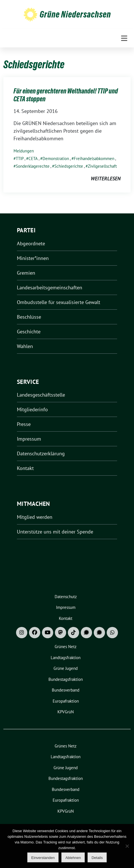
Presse (24, 424)
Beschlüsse (29, 317)
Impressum (29, 439)
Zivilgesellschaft (102, 166)
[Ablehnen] (127, 846)
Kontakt (25, 468)
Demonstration (56, 158)
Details (97, 858)
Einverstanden (43, 858)
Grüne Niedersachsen (75, 14)
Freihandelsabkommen (94, 158)
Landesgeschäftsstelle (41, 395)
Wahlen (25, 346)
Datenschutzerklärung (41, 453)
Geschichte (29, 332)
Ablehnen (73, 858)
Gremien (26, 273)
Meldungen (24, 151)
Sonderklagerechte (33, 166)
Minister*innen (33, 258)
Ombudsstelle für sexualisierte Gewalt (59, 302)
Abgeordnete (31, 243)
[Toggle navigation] (124, 38)
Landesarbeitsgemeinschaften (50, 287)
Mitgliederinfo (32, 409)
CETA (33, 158)
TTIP (20, 158)
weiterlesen (106, 179)
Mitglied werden (35, 517)
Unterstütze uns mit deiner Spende (55, 532)
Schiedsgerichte (69, 166)
